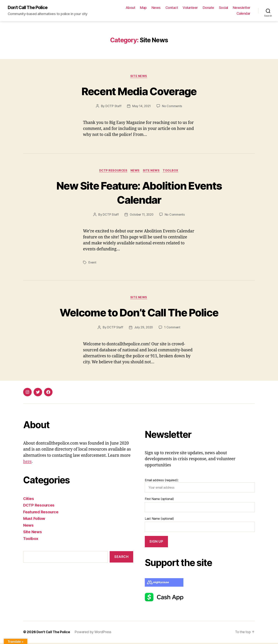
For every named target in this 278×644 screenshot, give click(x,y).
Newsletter (223, 14)
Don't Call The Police (29, 8)
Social (246, 8)
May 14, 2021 (141, 107)
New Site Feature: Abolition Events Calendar (139, 193)
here (28, 463)
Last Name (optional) (159, 520)
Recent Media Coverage (139, 91)
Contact (194, 8)
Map (166, 8)
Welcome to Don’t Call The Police (139, 313)
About (153, 8)
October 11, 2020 (142, 215)
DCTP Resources (112, 171)
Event (93, 263)
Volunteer (213, 8)
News (178, 8)
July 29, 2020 (144, 328)
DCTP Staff (113, 107)
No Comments (172, 107)
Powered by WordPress (94, 633)
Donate (231, 8)
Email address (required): (200, 486)
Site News (139, 76)
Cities (29, 500)
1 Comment (173, 328)
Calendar (243, 14)
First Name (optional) (159, 500)
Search (121, 558)
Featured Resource (41, 513)
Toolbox (172, 171)
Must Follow (35, 520)
